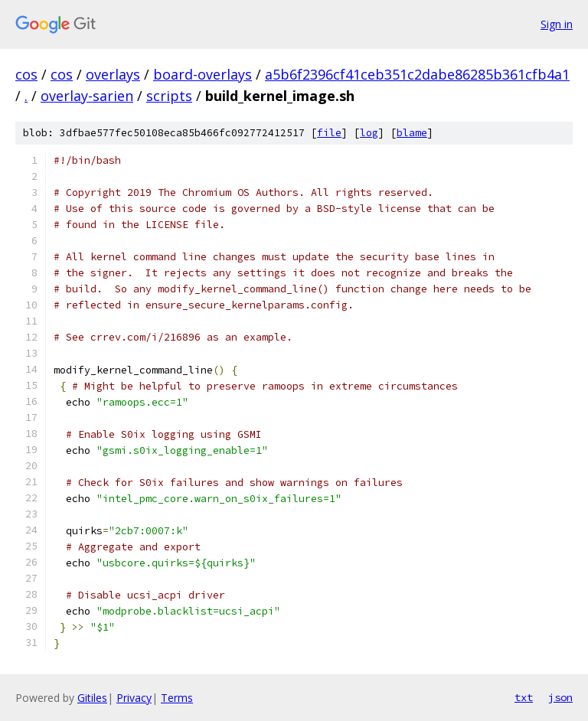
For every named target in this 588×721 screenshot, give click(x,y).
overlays (113, 74)
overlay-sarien (87, 96)
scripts (169, 96)
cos (26, 74)
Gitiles (92, 698)
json (560, 697)
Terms (177, 698)
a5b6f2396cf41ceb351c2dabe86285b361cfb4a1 (417, 74)
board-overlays (203, 74)
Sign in (557, 24)
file (329, 133)
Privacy (134, 698)
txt (524, 697)
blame (412, 133)
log (369, 133)
